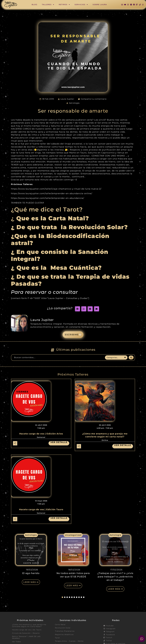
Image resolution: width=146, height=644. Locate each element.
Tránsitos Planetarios (65, 631)
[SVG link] (11, 5)
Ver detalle (59, 442)
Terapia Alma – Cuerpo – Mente (69, 641)
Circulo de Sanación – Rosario (26, 633)
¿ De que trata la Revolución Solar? (69, 227)
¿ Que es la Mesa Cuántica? (57, 268)
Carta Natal (60, 625)
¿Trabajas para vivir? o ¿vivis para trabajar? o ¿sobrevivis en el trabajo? (115, 577)
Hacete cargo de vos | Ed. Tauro (27, 630)
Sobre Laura (100, 5)
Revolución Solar (63, 628)
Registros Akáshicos (64, 634)
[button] (77, 309)
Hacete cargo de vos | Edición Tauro (41, 509)
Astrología (74, 103)
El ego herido (31, 573)
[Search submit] (131, 358)
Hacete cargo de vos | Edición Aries (41, 434)
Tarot (57, 638)
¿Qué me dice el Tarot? (47, 209)
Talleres (48, 5)
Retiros (64, 5)
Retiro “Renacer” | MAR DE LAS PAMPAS (26, 637)
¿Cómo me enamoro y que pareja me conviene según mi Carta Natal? (29, 625)
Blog (35, 5)
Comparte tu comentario (94, 99)
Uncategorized (73, 535)
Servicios (81, 5)
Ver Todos (17, 642)
